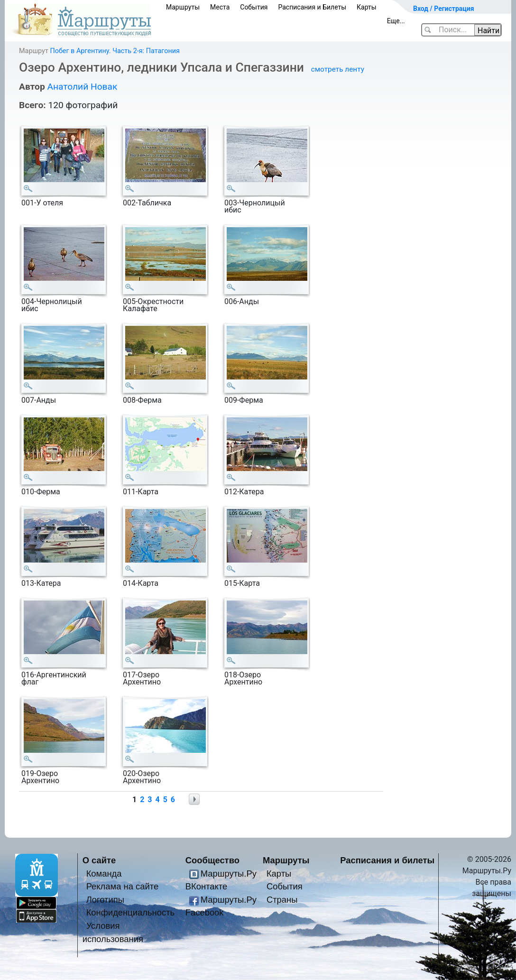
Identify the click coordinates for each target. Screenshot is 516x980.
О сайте (99, 860)
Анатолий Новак (82, 87)
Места (220, 7)
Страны (282, 900)
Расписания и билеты (387, 860)
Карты (367, 7)
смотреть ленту (338, 69)
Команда (104, 874)
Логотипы (105, 900)
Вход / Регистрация (444, 9)
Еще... (396, 21)
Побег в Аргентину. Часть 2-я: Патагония (115, 51)
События (254, 7)
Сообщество (212, 860)
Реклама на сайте (123, 886)
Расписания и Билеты (312, 7)
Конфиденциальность (131, 912)
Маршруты (183, 7)
